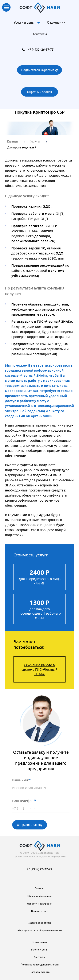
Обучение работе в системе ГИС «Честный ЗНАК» (39, 669)
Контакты (40, 34)
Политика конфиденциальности (40, 965)
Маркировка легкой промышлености (40, 930)
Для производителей (22, 147)
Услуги (35, 141)
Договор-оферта (39, 972)
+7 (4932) (41, 50)
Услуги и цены (24, 22)
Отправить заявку (30, 825)
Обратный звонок (39, 92)
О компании (56, 22)
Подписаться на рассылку (39, 70)
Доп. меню (39, 23)
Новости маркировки (40, 904)
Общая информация (39, 896)
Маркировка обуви (40, 923)
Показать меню (6, 7)
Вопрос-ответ (39, 911)
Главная (13, 141)
